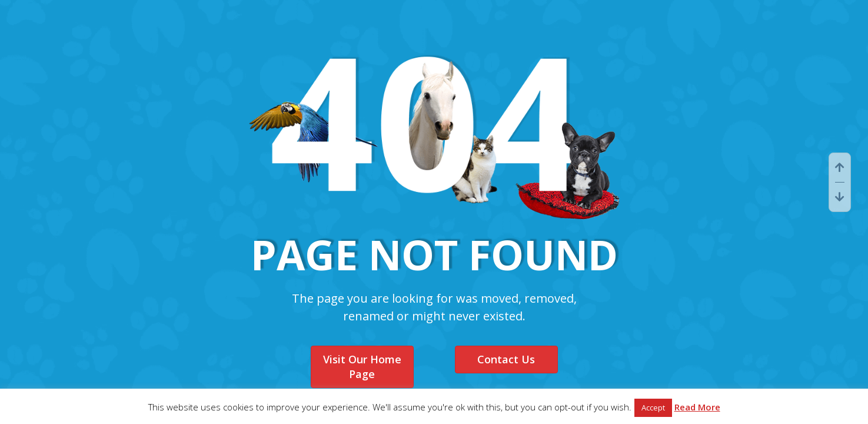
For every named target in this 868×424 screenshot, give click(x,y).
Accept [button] (653, 408)
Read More (697, 407)
